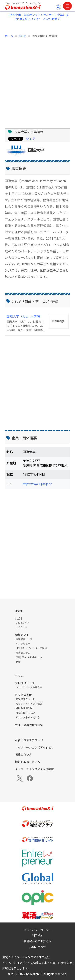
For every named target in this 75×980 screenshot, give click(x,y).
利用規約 (38, 936)
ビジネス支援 (23, 695)
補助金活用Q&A (24, 708)
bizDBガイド (23, 623)
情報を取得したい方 (28, 762)
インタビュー (23, 644)
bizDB (22, 36)
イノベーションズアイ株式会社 (30, 957)
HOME (19, 611)
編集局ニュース (24, 639)
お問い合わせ (38, 947)
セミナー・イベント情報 (29, 704)
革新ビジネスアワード (29, 740)
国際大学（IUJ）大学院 (23, 316)
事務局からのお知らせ (38, 941)
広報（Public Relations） (29, 657)
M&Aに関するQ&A (25, 713)
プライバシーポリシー (38, 930)
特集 (18, 662)
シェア (31, 139)
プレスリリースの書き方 (29, 687)
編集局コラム (23, 653)
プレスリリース (25, 683)
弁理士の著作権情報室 (29, 725)
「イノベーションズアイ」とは (34, 748)
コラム (19, 676)
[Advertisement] (37, 81)
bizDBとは (21, 627)
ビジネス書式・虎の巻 (28, 718)
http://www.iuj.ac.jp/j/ (37, 484)
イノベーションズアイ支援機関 (34, 769)
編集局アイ (22, 635)
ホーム (9, 36)
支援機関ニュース (25, 699)
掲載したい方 (23, 755)
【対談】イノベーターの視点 (31, 648)
